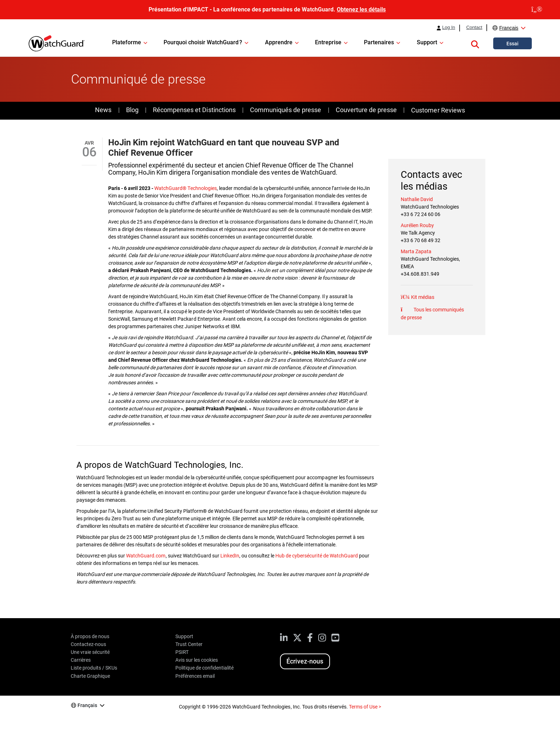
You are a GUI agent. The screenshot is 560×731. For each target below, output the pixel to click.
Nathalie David (417, 199)
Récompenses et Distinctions (194, 110)
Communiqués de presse (286, 110)
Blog (132, 110)
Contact (474, 27)
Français (509, 28)
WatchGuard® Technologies (185, 188)
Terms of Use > (365, 707)
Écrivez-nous (305, 661)
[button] (475, 43)
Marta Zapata (416, 251)
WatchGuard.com (146, 556)
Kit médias (422, 297)
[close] (537, 10)
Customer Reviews (438, 110)
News (103, 110)
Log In (449, 27)
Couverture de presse (366, 110)
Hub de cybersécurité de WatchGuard (316, 556)
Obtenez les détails (361, 9)
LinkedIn (230, 556)
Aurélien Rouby (417, 225)
